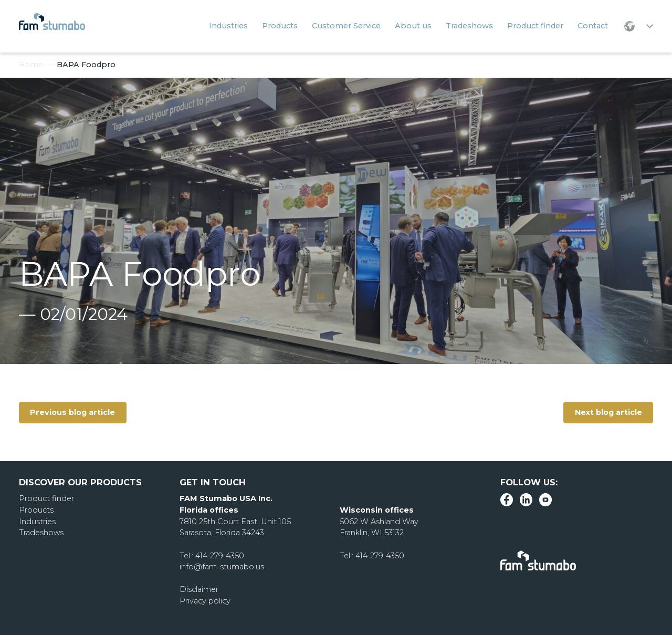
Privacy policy (205, 601)
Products (36, 510)
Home (31, 65)
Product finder (46, 498)
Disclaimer (199, 589)
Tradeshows (41, 533)
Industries (37, 522)
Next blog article (608, 412)
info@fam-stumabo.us (222, 567)
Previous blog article (73, 412)
